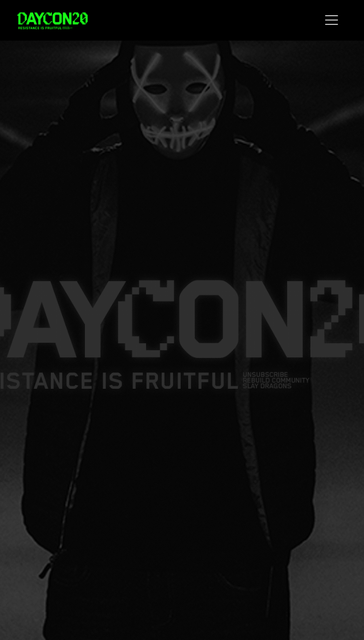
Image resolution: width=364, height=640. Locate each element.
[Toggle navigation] (332, 20)
